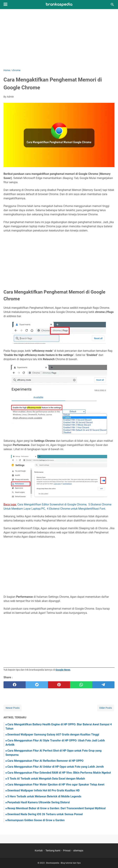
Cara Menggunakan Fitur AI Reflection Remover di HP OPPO (45, 761)
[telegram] (103, 685)
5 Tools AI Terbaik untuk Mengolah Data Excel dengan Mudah (46, 779)
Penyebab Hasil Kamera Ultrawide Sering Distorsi (39, 802)
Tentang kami (53, 851)
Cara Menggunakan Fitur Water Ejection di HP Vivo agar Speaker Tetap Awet (56, 785)
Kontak (39, 851)
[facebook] (15, 685)
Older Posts (106, 708)
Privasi (67, 851)
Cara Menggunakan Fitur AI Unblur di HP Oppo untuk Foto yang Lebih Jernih (56, 767)
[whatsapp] (81, 685)
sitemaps (78, 851)
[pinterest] (59, 685)
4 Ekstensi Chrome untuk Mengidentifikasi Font (76, 509)
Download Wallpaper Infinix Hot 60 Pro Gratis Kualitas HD (43, 790)
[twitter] (37, 685)
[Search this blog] (112, 5)
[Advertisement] (59, 39)
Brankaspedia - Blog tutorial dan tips (63, 863)
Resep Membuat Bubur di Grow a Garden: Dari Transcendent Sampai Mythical (56, 808)
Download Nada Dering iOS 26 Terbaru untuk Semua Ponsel (45, 814)
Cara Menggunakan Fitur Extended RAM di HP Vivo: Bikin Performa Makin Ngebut (59, 773)
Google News (63, 670)
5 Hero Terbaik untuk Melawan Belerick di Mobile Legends (44, 796)
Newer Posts (13, 708)
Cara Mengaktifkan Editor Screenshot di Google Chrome (52, 504)
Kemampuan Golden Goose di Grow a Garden (36, 820)
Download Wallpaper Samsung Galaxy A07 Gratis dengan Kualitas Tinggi (53, 735)
